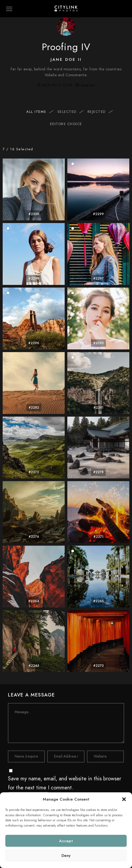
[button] (124, 799)
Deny (66, 856)
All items (39, 112)
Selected (70, 112)
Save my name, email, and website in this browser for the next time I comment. (65, 783)
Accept (66, 841)
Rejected (99, 112)
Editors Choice (66, 124)
